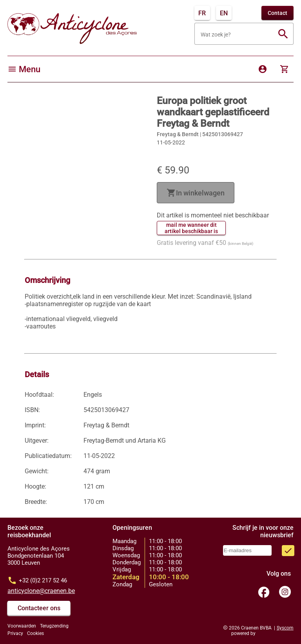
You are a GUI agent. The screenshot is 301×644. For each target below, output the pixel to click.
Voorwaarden (22, 626)
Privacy (15, 633)
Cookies (35, 633)
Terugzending (54, 626)
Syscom (285, 628)
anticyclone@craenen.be (41, 591)
